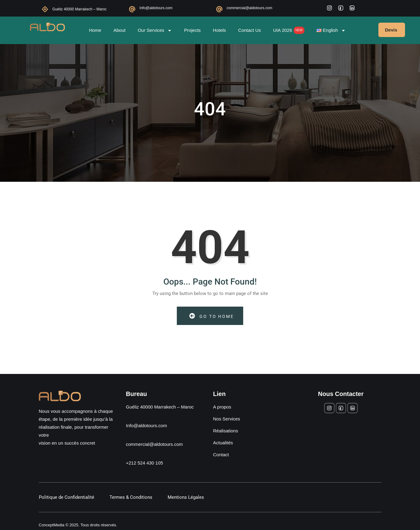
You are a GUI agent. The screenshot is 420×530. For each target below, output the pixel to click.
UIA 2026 (289, 30)
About (119, 30)
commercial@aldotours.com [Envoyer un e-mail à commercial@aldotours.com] (154, 444)
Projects (192, 30)
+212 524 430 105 (145, 463)
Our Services (155, 30)
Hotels (219, 30)
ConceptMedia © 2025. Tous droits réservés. (78, 525)
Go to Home (212, 316)
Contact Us (250, 30)
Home (95, 30)
